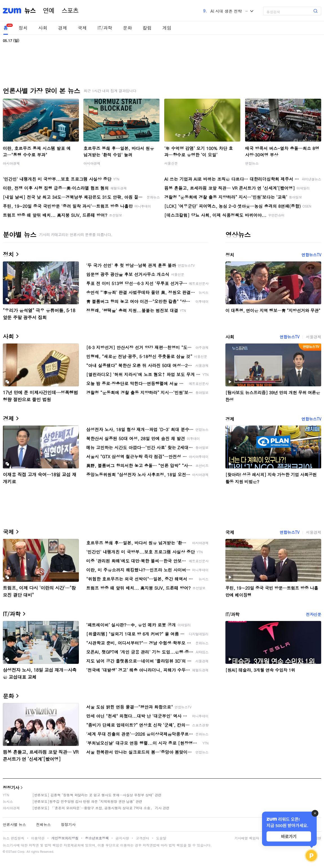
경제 (63, 28)
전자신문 (314, 614)
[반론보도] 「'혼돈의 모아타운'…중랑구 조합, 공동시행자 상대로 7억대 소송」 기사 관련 (101, 808)
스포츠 (70, 11)
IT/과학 (105, 28)
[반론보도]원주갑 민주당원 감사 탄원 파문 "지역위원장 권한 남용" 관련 (87, 801)
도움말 (161, 838)
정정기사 (11, 787)
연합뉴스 (252, 163)
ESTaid (11, 852)
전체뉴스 (43, 824)
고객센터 (143, 838)
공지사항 (122, 838)
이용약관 (38, 838)
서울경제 (314, 337)
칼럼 (147, 28)
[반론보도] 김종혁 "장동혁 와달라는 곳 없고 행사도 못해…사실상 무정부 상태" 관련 (97, 795)
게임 (167, 28)
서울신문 (171, 163)
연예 (49, 11)
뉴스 (30, 11)
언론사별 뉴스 (14, 824)
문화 (127, 28)
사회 (43, 28)
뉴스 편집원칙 (14, 838)
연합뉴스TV (311, 255)
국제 (82, 28)
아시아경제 (11, 163)
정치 (23, 28)
